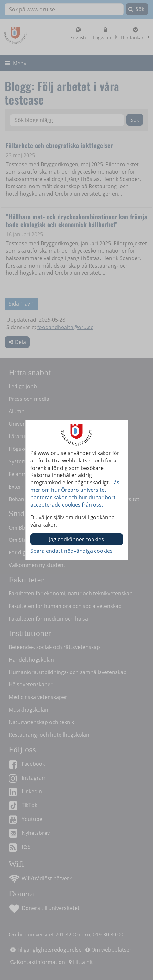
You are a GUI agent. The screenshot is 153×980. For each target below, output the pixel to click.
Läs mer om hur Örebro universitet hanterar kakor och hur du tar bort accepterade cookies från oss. (75, 494)
